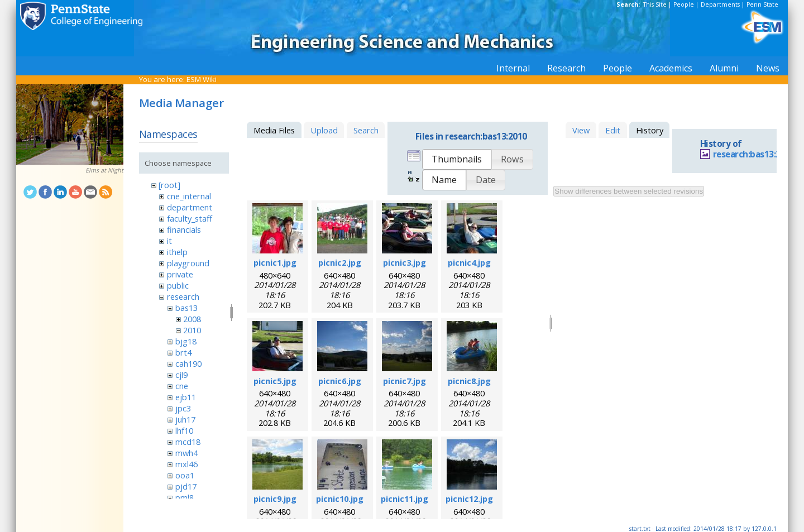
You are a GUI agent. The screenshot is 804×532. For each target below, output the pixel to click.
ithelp (177, 252)
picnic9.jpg (275, 499)
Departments (720, 4)
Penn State (762, 4)
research (183, 296)
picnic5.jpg (275, 381)
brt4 (183, 352)
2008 (192, 319)
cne (182, 386)
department (190, 207)
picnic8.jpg (469, 381)
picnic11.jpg (405, 499)
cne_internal (189, 196)
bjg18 (186, 341)
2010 (192, 330)
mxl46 (186, 464)
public (178, 285)
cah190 (188, 363)
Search (366, 130)
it (169, 241)
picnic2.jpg (340, 262)
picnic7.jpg (405, 381)
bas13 (186, 308)
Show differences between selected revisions (629, 191)
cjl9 (181, 375)
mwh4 (186, 453)
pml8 (185, 497)
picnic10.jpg (340, 499)
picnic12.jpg (469, 499)
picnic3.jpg (405, 262)
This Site (655, 4)
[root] (169, 185)
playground (188, 263)
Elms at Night (104, 170)
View (581, 130)
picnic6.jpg (340, 381)
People (684, 4)
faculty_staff (190, 218)
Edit (613, 130)
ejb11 (186, 397)
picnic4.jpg (469, 262)
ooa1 (185, 475)
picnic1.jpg (275, 262)
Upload (324, 130)
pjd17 (186, 486)
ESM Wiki (202, 79)
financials (184, 229)
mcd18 (188, 442)
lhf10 (184, 430)
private (180, 274)
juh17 (185, 419)
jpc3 (183, 408)
